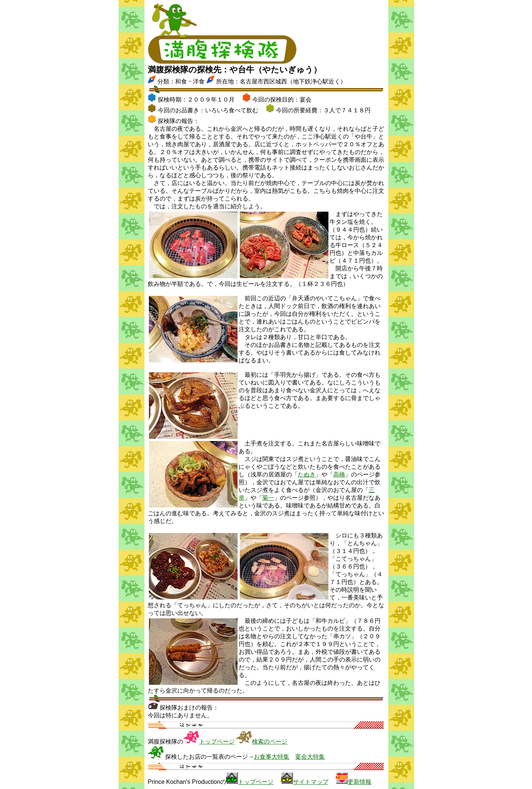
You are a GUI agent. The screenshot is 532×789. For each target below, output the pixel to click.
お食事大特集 (272, 757)
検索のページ (270, 742)
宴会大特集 (310, 757)
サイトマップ (311, 782)
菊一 (268, 498)
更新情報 (359, 782)
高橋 (339, 474)
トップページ (217, 742)
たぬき (307, 474)
